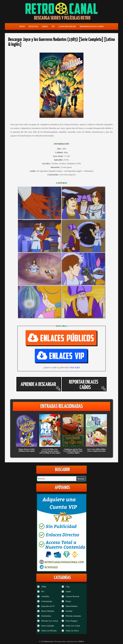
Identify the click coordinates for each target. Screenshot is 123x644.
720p (68, 587)
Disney (68, 601)
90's (43, 592)
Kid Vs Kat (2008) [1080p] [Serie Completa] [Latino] (96, 450)
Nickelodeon (46, 616)
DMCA (81, 641)
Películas (33, 26)
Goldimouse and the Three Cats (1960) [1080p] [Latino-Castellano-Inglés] (73, 451)
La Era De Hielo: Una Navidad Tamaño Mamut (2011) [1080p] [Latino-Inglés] (50, 451)
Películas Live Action (50, 621)
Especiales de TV (48, 606)
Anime (68, 592)
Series (45, 26)
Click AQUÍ (75, 367)
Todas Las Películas (49, 631)
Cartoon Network (72, 596)
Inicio (22, 26)
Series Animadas (48, 626)
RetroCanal (49, 641)
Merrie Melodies (48, 611)
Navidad (69, 611)
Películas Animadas (73, 616)
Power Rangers (72, 621)
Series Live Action (73, 626)
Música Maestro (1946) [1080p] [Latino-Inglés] (27, 450)
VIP (53, 26)
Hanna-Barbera (72, 606)
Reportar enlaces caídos (92, 26)
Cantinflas (45, 596)
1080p (44, 587)
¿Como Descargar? (67, 26)
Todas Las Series (72, 631)
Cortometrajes (47, 601)
